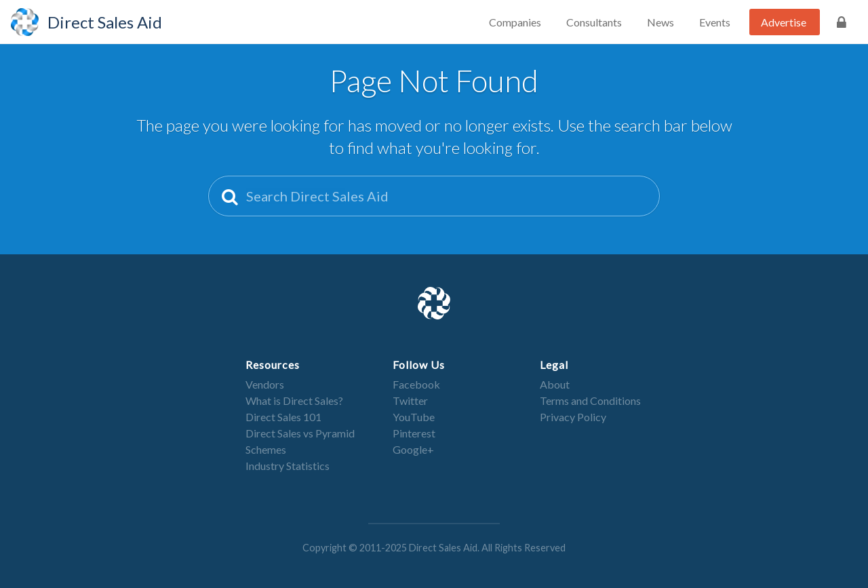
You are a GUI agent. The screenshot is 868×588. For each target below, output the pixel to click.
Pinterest (414, 433)
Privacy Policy (573, 417)
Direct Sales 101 (283, 417)
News (660, 22)
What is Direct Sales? (294, 400)
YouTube (414, 417)
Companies (515, 22)
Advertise (784, 22)
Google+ (413, 449)
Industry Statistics (288, 466)
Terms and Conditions (590, 400)
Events (715, 22)
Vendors (265, 384)
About (555, 384)
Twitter (410, 400)
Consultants (594, 22)
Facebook (416, 384)
